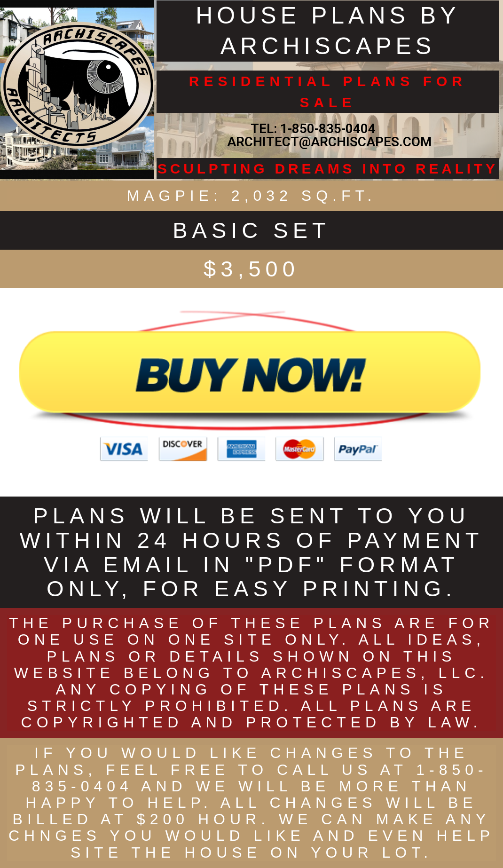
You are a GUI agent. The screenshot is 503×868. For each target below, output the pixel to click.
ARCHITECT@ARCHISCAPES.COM (328, 142)
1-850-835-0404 (328, 129)
